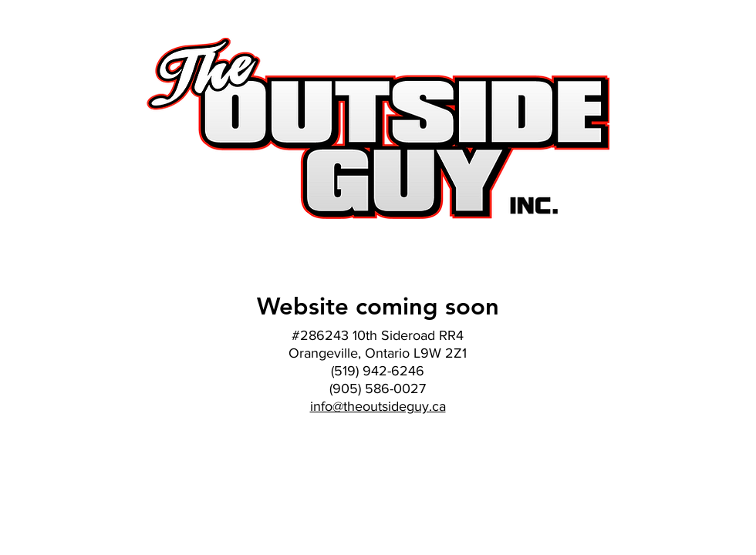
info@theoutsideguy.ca (378, 406)
